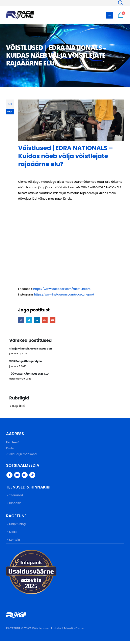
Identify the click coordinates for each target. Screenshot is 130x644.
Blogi (15, 407)
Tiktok (32, 477)
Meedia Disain (74, 631)
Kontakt (15, 542)
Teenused (16, 497)
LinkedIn (37, 320)
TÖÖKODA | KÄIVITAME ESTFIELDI (30, 375)
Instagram (25, 477)
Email (54, 320)
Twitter (29, 320)
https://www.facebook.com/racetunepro (62, 289)
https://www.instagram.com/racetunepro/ (64, 295)
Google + (45, 320)
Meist (13, 534)
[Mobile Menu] (110, 15)
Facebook (21, 320)
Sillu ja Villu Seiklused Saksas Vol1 (31, 349)
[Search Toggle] (121, 3)
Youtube (17, 477)
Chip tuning (17, 526)
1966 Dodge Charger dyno (26, 362)
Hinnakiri (15, 505)
